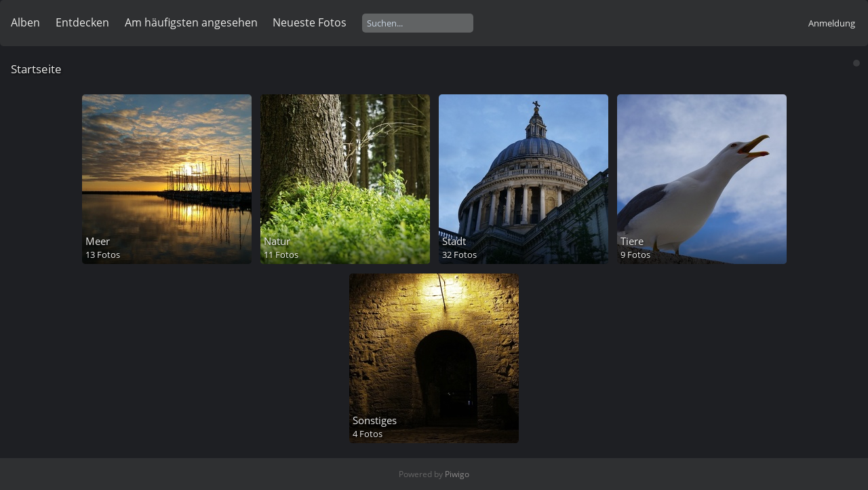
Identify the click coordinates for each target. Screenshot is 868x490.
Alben (25, 22)
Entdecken (82, 22)
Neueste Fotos (310, 22)
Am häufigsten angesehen (191, 22)
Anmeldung (832, 23)
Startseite (36, 69)
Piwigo (457, 474)
